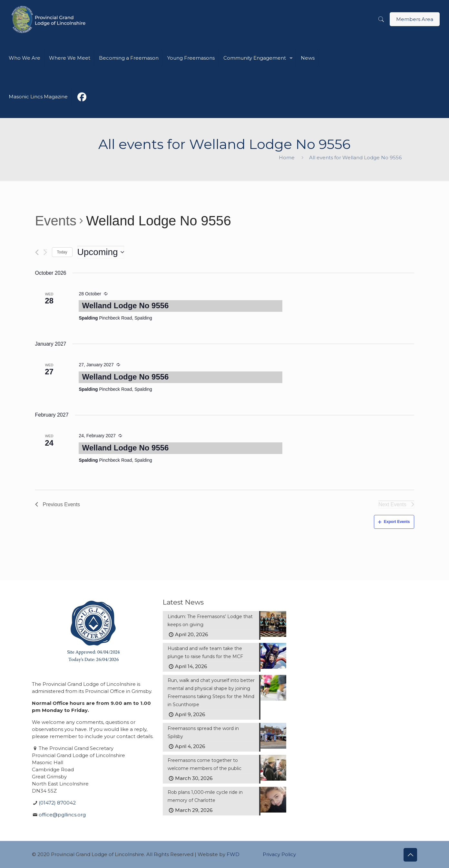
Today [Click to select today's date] (62, 252)
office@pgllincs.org (62, 815)
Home (287, 158)
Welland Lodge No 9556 (125, 306)
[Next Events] (45, 252)
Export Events (394, 522)
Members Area (415, 19)
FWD (233, 854)
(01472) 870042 (57, 803)
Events (56, 221)
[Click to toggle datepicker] (101, 252)
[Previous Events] (37, 252)
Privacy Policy (279, 854)
